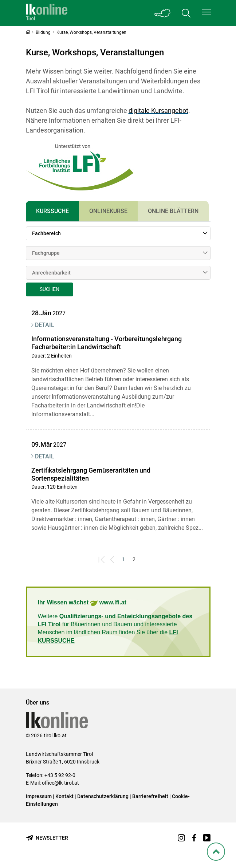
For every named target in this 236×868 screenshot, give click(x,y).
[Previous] (113, 559)
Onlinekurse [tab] (108, 211)
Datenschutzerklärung (103, 796)
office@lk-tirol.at (60, 783)
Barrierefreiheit (150, 796)
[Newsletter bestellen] (47, 838)
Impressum (39, 796)
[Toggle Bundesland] (163, 13)
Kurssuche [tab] (52, 211)
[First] (102, 559)
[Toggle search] (186, 13)
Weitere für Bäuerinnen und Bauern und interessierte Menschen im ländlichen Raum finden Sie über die (115, 628)
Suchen (50, 289)
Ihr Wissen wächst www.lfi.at (82, 603)
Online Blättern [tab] (173, 211)
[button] (206, 12)
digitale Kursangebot (158, 111)
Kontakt (64, 796)
